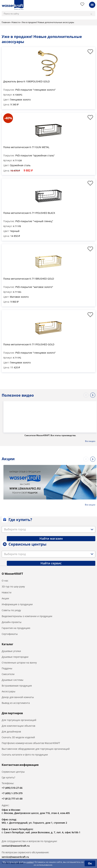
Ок (90, 863)
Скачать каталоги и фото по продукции (25, 755)
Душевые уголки (11, 651)
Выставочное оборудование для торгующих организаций (36, 749)
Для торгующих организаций (19, 720)
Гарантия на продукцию (16, 628)
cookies (30, 862)
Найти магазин (51, 538)
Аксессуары (9, 691)
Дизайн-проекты (12, 622)
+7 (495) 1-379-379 (12, 793)
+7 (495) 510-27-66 (12, 788)
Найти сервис (51, 563)
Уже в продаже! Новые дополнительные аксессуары (48, 22)
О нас (5, 581)
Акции (5, 598)
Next (93, 395)
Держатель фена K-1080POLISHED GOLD (26, 81)
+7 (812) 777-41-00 (12, 799)
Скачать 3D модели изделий (18, 737)
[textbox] (15, 529)
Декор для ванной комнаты (18, 697)
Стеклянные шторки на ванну (19, 663)
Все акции (90, 505)
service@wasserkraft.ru (15, 857)
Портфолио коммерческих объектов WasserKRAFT (31, 743)
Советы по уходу (11, 610)
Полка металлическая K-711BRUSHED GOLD (29, 279)
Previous (86, 395)
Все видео (90, 441)
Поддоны (7, 668)
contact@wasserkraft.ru (16, 846)
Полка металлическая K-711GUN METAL (26, 147)
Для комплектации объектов (18, 726)
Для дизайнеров (11, 732)
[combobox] (48, 529)
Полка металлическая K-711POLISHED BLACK (29, 213)
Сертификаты (10, 634)
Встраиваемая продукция (17, 686)
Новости (16, 22)
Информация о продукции (17, 604)
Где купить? (8, 777)
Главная (6, 22)
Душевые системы (13, 680)
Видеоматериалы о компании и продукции (27, 616)
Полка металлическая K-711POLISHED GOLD (29, 344)
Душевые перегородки (15, 657)
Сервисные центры (13, 772)
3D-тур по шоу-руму (13, 586)
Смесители (8, 674)
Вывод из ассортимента (16, 703)
